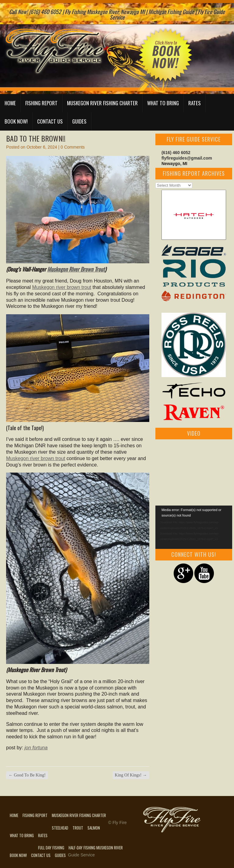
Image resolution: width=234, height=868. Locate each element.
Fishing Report (41, 103)
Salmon (94, 828)
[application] (194, 527)
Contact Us (50, 121)
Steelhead (60, 828)
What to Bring (163, 103)
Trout (78, 828)
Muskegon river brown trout (62, 287)
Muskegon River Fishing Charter (102, 103)
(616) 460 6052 (176, 153)
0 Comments (73, 147)
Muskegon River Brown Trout (76, 269)
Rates (195, 103)
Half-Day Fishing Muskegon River (96, 848)
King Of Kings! (131, 775)
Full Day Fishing (51, 848)
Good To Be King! (27, 775)
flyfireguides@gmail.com (187, 158)
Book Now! (16, 121)
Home (10, 103)
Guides (79, 121)
